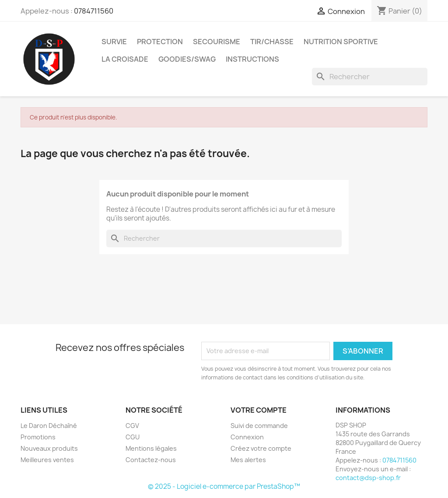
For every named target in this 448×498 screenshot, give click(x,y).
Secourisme (217, 42)
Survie (114, 42)
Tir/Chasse (272, 42)
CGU (133, 437)
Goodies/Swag (187, 59)
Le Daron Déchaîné (49, 426)
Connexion (247, 437)
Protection (160, 42)
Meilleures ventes (47, 460)
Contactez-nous (151, 460)
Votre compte (259, 410)
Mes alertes (248, 460)
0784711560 (94, 11)
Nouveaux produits (49, 448)
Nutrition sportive (341, 42)
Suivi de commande (259, 426)
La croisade (125, 59)
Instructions (252, 59)
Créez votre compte (261, 448)
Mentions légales (151, 448)
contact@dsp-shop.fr (368, 478)
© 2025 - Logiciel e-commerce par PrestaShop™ (224, 486)
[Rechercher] (370, 77)
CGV (132, 426)
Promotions (38, 437)
